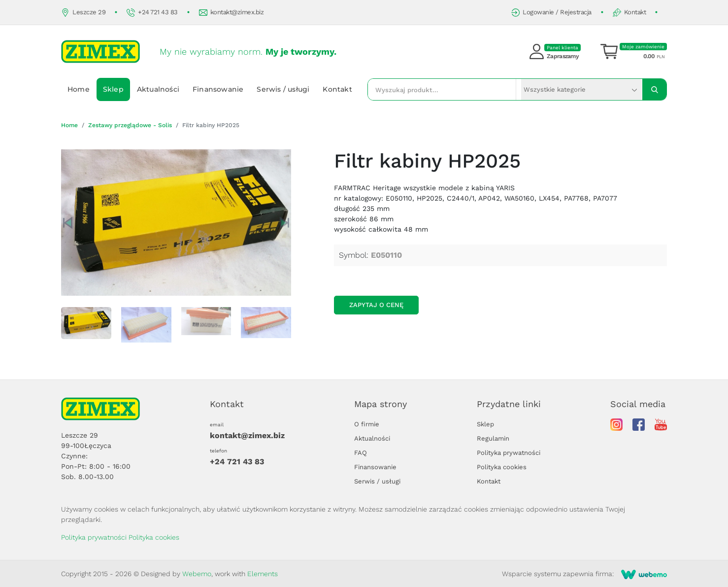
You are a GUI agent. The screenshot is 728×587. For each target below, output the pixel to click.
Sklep (113, 89)
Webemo (197, 574)
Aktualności (158, 89)
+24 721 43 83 (152, 13)
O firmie (367, 424)
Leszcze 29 (83, 13)
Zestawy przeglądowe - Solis (130, 125)
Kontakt (629, 13)
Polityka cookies (502, 467)
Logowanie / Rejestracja (551, 13)
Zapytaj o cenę (376, 305)
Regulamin (493, 438)
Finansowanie (218, 89)
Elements (263, 574)
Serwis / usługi (283, 89)
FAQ (361, 453)
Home (79, 89)
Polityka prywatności (509, 453)
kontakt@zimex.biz (232, 13)
